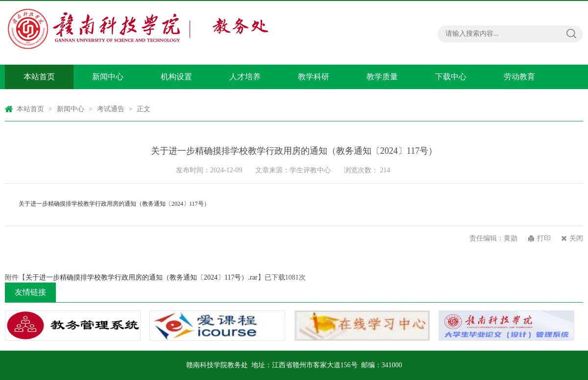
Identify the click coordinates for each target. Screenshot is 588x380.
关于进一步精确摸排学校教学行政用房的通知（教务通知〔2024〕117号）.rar (142, 277)
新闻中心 (108, 77)
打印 (544, 238)
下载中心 (451, 77)
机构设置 (176, 77)
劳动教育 (519, 77)
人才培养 (245, 77)
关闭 (576, 238)
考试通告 (111, 109)
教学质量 (382, 77)
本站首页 (39, 77)
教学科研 (314, 77)
